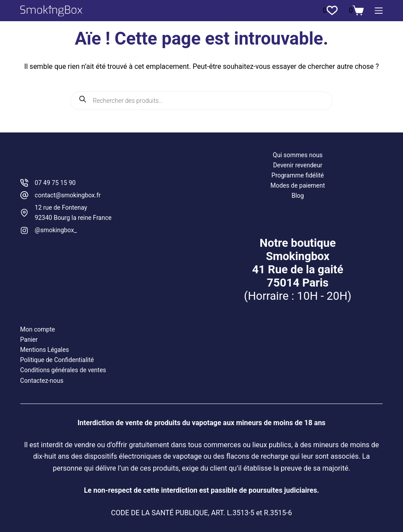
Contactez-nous (42, 381)
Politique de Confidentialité (57, 360)
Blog (298, 196)
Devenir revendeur (298, 165)
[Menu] (379, 11)
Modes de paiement (298, 185)
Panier (29, 340)
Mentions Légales (45, 350)
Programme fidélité (298, 175)
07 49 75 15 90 (55, 183)
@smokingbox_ (56, 230)
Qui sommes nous (298, 155)
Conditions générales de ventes (63, 370)
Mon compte (38, 329)
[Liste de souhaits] (330, 11)
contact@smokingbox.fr (68, 195)
